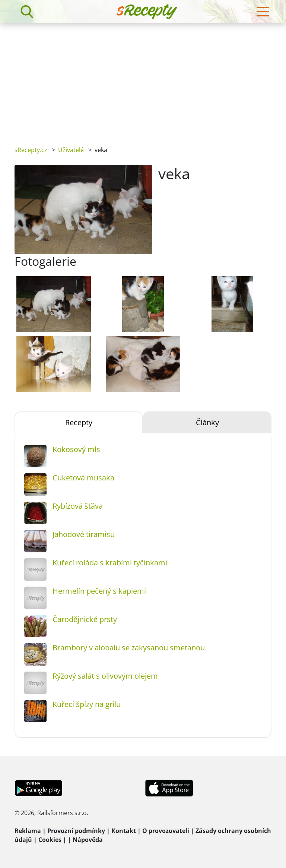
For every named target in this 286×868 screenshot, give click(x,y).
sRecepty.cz (31, 150)
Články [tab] (207, 422)
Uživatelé (71, 150)
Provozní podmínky (76, 831)
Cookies (50, 840)
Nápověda (88, 840)
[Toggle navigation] (263, 12)
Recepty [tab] (79, 422)
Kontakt (124, 831)
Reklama (28, 831)
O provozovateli (166, 831)
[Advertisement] (143, 79)
